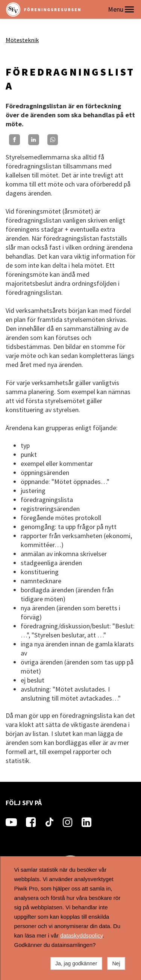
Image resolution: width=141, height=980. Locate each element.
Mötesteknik (22, 40)
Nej (116, 963)
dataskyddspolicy (81, 935)
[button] (129, 9)
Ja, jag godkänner (76, 963)
